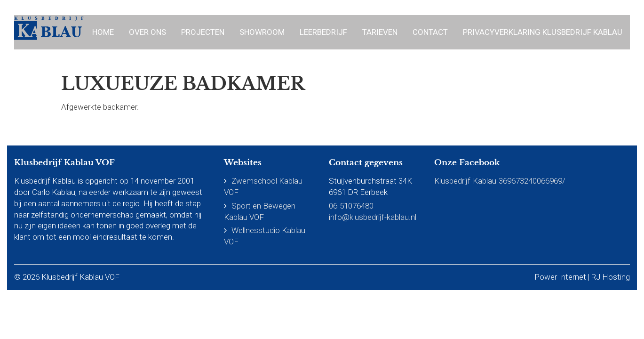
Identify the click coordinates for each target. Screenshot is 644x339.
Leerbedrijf (323, 32)
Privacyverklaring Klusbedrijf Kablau (543, 32)
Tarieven (380, 32)
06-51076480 (351, 206)
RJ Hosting (611, 277)
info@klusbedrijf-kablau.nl (373, 217)
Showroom (262, 32)
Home (103, 32)
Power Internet (560, 277)
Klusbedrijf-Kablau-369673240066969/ (500, 181)
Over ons (147, 32)
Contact (430, 32)
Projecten (203, 32)
